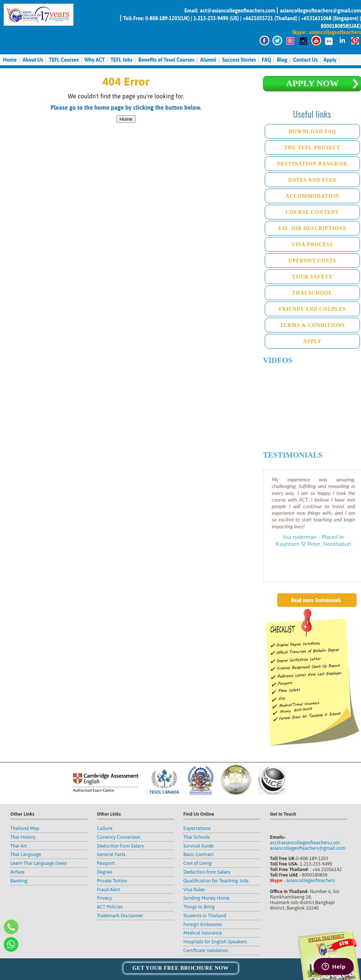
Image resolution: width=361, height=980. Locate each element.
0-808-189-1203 (163, 18)
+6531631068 (316, 18)
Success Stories (239, 60)
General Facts (111, 854)
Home (10, 60)
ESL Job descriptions (312, 228)
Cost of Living (197, 863)
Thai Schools (196, 837)
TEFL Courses (64, 60)
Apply (330, 60)
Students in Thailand (205, 916)
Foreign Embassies (203, 924)
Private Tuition (112, 881)
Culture (105, 828)
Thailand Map (25, 828)
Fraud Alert (109, 890)
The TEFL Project (312, 148)
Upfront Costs (313, 261)
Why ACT (95, 60)
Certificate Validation (206, 950)
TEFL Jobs (121, 60)
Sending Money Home (206, 898)
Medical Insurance (203, 933)
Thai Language (26, 854)
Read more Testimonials (316, 600)
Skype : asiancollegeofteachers (326, 32)
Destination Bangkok (312, 164)
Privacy (104, 898)
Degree (105, 872)
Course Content (312, 212)
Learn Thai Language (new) (39, 863)
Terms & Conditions (312, 325)
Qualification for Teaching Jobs (216, 881)
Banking (19, 881)
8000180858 (334, 26)
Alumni (208, 60)
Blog (282, 60)
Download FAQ (313, 132)
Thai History (23, 837)
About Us (33, 60)
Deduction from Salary (120, 846)
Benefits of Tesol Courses (166, 60)
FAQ (266, 60)
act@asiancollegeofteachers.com (238, 11)
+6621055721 (258, 18)
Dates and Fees (312, 180)
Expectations (197, 828)
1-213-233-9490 (211, 18)
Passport (106, 863)
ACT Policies (110, 907)
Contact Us (305, 60)
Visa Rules (194, 890)
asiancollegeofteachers (311, 880)
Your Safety (312, 277)
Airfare (17, 872)
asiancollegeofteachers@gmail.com (320, 11)
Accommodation (312, 196)
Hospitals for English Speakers (215, 942)
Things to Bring (199, 907)
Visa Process (312, 245)
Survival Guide (198, 846)
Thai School (312, 293)
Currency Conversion (119, 837)
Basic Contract (198, 854)
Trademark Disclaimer (120, 916)
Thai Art (19, 846)
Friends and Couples (312, 309)
